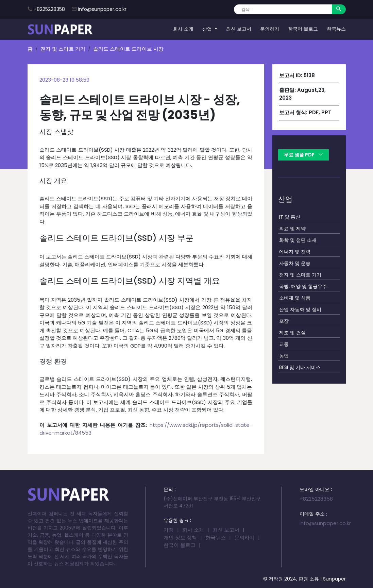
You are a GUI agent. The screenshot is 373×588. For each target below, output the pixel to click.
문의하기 (270, 29)
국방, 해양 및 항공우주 (303, 286)
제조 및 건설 (292, 333)
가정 (169, 530)
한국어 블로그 (303, 29)
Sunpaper (334, 579)
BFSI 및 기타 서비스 (300, 367)
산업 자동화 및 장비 (300, 309)
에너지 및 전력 (295, 252)
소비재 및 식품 (295, 298)
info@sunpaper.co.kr (102, 9)
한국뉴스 (336, 29)
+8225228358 (49, 9)
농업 (284, 356)
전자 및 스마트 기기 (63, 49)
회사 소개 (183, 29)
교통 (284, 344)
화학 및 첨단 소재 (298, 240)
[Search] (283, 9)
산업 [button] (208, 29)
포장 (284, 321)
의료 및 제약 (292, 229)
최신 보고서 (239, 29)
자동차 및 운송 (295, 263)
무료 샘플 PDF (303, 155)
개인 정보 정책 (180, 537)
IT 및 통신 (290, 217)
